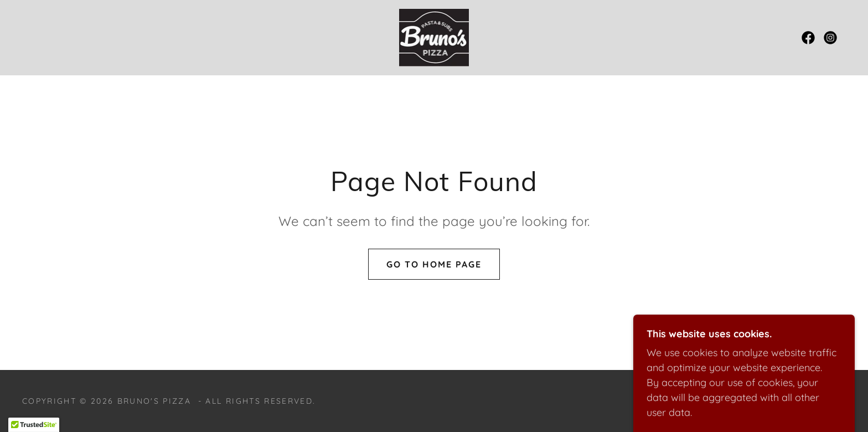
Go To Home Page (434, 264)
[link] (434, 37)
